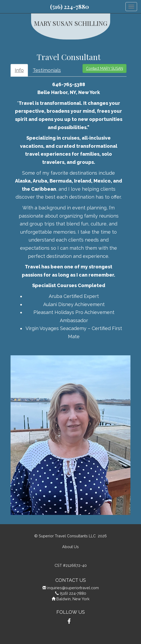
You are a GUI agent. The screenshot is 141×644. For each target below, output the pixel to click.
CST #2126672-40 (71, 565)
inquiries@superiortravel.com (73, 588)
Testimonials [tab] (47, 70)
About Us (70, 547)
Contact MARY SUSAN (104, 68)
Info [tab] (19, 70)
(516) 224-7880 (69, 7)
